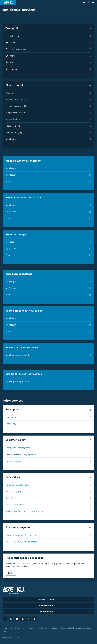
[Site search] (84, 2)
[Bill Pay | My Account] (89, 2)
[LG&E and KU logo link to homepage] (9, 2)
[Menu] (93, 2)
